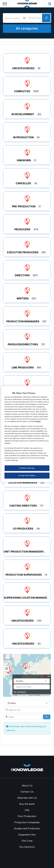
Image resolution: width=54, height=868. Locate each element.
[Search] (47, 717)
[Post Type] (32, 681)
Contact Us (27, 792)
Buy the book (27, 804)
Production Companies (27, 822)
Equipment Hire (27, 835)
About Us (27, 786)
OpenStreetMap (34, 695)
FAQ (27, 810)
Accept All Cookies (27, 475)
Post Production (27, 816)
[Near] (23, 717)
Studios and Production (27, 828)
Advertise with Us (27, 798)
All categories (27, 28)
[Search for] (27, 710)
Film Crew (27, 841)
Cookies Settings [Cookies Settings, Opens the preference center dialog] (27, 468)
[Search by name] (32, 687)
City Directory (27, 847)
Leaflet (15, 695)
